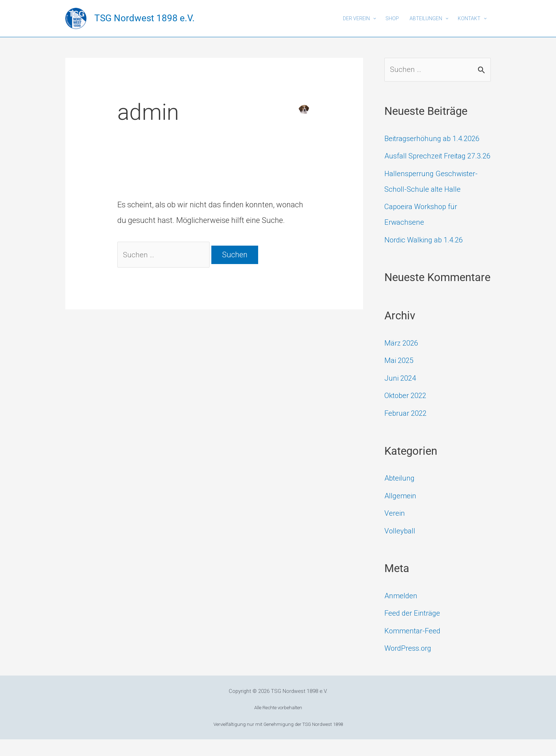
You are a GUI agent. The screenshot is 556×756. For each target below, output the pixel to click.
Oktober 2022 (407, 412)
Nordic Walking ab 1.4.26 (426, 256)
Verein (395, 530)
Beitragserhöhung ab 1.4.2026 (435, 139)
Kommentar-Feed (415, 647)
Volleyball (401, 547)
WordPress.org (410, 665)
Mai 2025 (400, 377)
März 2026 (403, 360)
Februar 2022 (407, 430)
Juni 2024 (401, 395)
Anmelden (402, 612)
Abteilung (401, 495)
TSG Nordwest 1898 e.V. (144, 18)
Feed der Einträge (414, 630)
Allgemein (401, 512)
